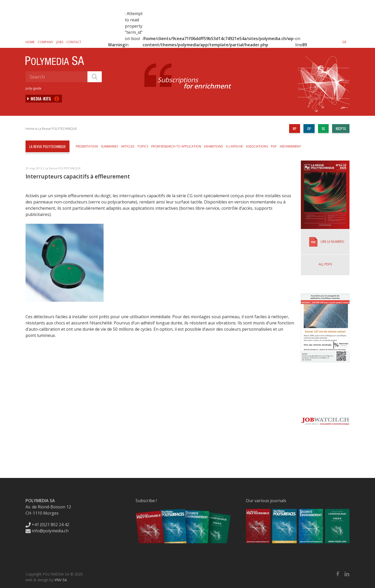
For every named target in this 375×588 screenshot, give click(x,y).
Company (45, 42)
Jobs (60, 42)
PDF (274, 146)
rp (295, 128)
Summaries (109, 146)
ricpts (341, 128)
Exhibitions (214, 146)
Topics (143, 146)
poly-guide (33, 88)
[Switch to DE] (344, 42)
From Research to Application (176, 146)
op (309, 128)
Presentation (87, 146)
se (323, 128)
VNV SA (61, 580)
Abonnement (290, 146)
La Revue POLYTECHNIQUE (57, 129)
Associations (257, 146)
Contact (74, 42)
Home (30, 42)
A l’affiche (234, 146)
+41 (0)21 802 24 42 (47, 525)
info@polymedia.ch (47, 531)
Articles (128, 146)
